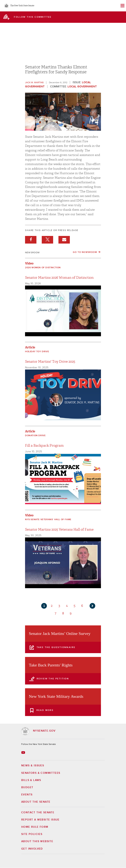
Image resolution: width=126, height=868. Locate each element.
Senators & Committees (41, 773)
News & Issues (33, 766)
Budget (27, 787)
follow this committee (33, 17)
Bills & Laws (31, 780)
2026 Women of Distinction (43, 268)
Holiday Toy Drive (37, 352)
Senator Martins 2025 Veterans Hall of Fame (59, 530)
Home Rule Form (35, 827)
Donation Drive (35, 436)
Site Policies (32, 834)
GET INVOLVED (32, 849)
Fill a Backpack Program (44, 446)
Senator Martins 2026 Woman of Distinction (59, 278)
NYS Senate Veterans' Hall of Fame (48, 520)
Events (27, 795)
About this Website (37, 841)
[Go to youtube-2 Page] (24, 752)
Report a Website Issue (40, 820)
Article (30, 347)
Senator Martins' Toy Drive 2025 (50, 362)
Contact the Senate (38, 813)
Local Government (82, 87)
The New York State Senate (22, 6)
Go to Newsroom (85, 252)
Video (29, 263)
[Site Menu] (122, 6)
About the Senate (36, 802)
